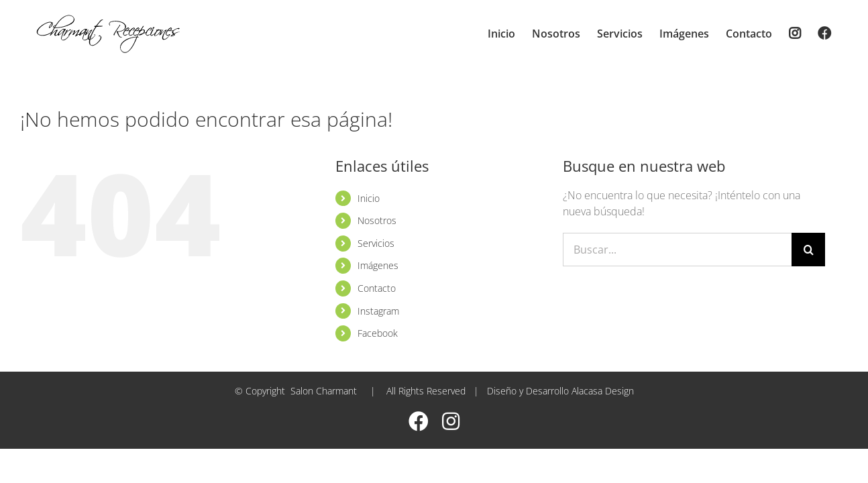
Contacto (377, 288)
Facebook (378, 333)
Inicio (369, 198)
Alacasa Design (603, 391)
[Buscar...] (677, 250)
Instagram (378, 311)
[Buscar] (808, 250)
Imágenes (378, 265)
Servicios (376, 243)
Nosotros (377, 220)
